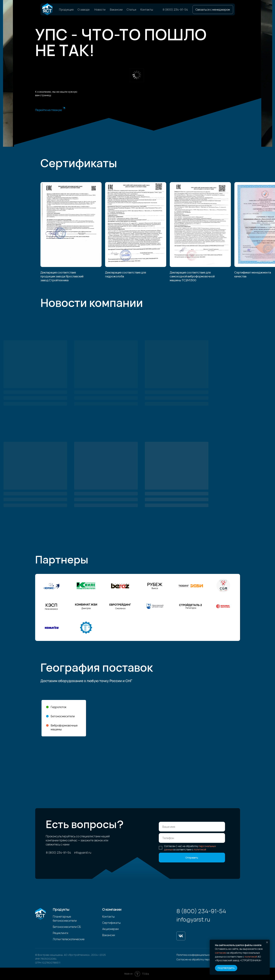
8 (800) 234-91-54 (175, 10)
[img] (47, 9)
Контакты (147, 10)
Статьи (131, 10)
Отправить (192, 858)
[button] (213, 10)
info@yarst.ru (83, 853)
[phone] (192, 838)
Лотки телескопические (69, 939)
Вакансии (116, 10)
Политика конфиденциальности (195, 955)
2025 (103, 955)
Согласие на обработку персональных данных (204, 959)
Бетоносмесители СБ (67, 927)
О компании (112, 909)
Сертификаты (111, 923)
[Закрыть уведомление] (267, 942)
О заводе (84, 10)
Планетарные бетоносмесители (65, 919)
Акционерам (110, 929)
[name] (192, 827)
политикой (251, 957)
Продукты (61, 909)
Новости (100, 10)
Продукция (66, 10)
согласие (220, 953)
